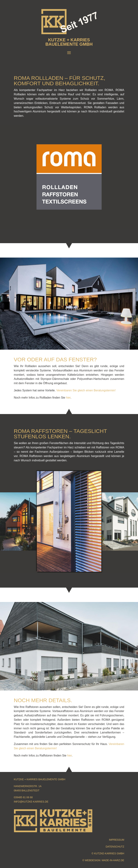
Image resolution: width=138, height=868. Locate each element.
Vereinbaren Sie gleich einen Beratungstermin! (86, 390)
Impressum (117, 840)
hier (68, 398)
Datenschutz (115, 847)
